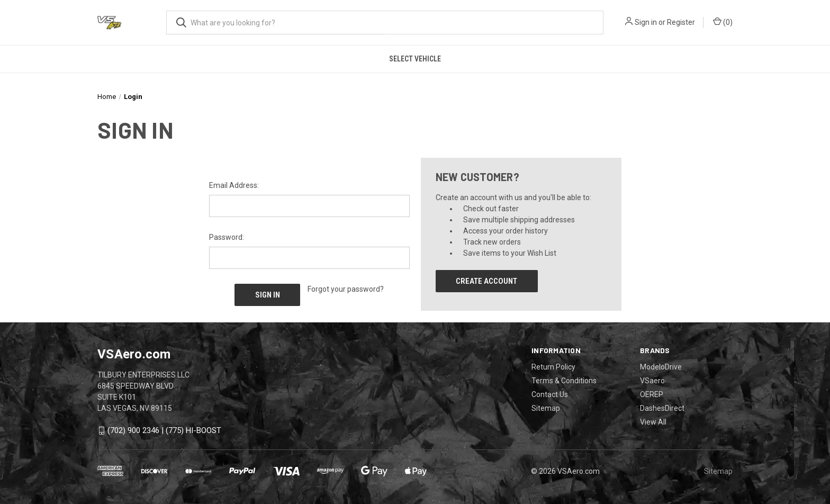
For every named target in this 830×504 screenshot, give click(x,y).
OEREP (652, 394)
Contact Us (550, 394)
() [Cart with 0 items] (723, 22)
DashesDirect (662, 408)
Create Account (486, 281)
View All (653, 421)
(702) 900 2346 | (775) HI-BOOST (164, 430)
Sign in (646, 22)
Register (681, 22)
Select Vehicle (415, 59)
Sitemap (546, 408)
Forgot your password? (346, 289)
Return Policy (553, 366)
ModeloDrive (661, 366)
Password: (227, 237)
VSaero (652, 380)
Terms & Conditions (564, 380)
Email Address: (234, 185)
